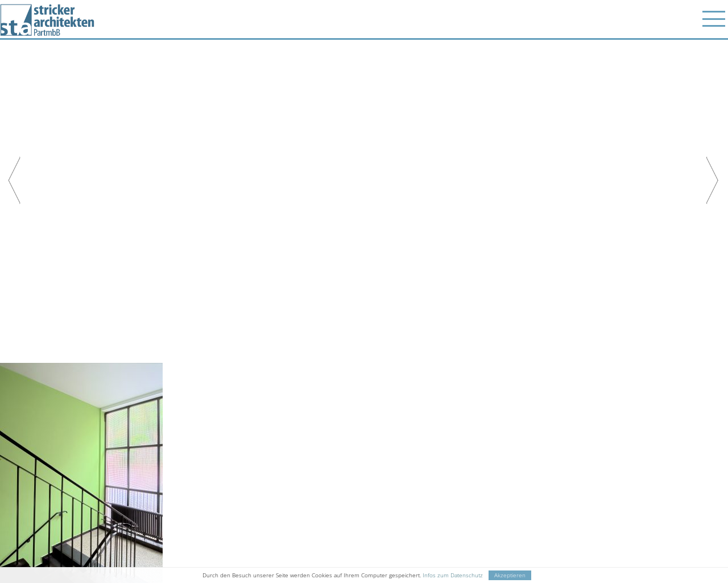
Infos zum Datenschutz (453, 575)
